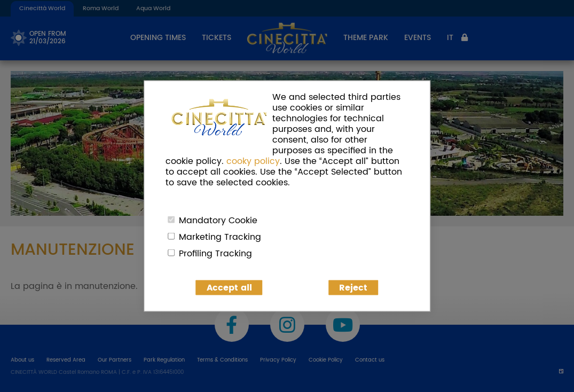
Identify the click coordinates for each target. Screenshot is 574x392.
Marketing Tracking (220, 237)
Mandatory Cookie (218, 221)
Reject (353, 288)
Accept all (229, 288)
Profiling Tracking (215, 254)
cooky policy (253, 161)
